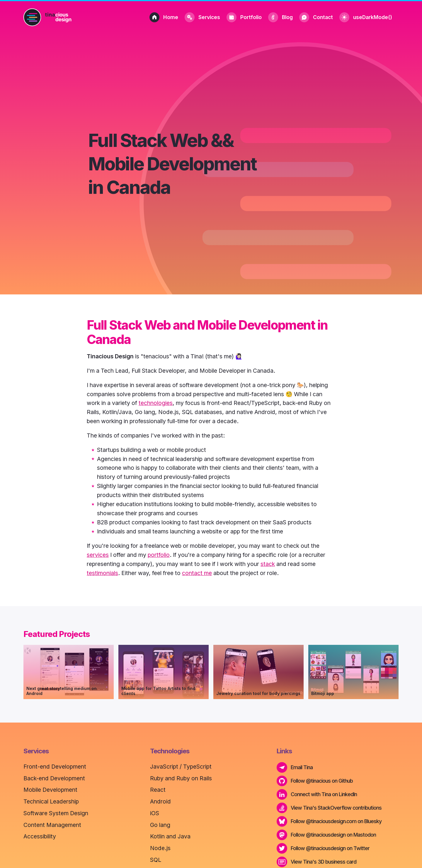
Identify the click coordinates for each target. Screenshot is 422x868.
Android (160, 801)
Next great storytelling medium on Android (62, 691)
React (158, 790)
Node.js (160, 848)
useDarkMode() (366, 17)
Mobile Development (50, 790)
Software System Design (56, 813)
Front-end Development (55, 767)
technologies (156, 403)
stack (268, 564)
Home (164, 17)
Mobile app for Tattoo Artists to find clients (158, 691)
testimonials (102, 573)
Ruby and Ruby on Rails (181, 778)
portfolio (159, 555)
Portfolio (244, 17)
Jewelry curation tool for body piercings (258, 693)
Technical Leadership (51, 801)
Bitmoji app (323, 693)
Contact (316, 17)
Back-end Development (54, 778)
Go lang (160, 825)
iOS (155, 813)
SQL (156, 860)
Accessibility (40, 836)
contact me (197, 573)
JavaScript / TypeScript (181, 767)
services (98, 555)
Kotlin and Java (170, 836)
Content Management (52, 825)
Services (202, 17)
